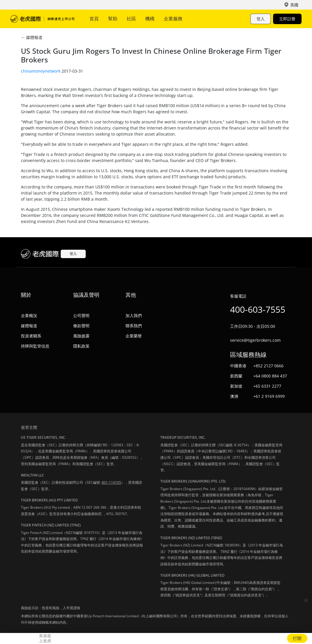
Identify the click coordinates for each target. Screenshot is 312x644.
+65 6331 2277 (267, 386)
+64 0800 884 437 (270, 376)
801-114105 (111, 482)
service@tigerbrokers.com (255, 340)
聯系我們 (134, 326)
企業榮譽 (134, 336)
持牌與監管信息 (35, 346)
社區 (131, 19)
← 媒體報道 (32, 37)
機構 (150, 19)
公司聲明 (81, 315)
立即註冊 (287, 19)
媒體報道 (29, 326)
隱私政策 (81, 346)
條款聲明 (81, 326)
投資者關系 (31, 336)
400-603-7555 (258, 309)
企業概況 (29, 315)
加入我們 (134, 315)
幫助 (113, 19)
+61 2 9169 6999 (269, 396)
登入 (261, 19)
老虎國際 (42, 19)
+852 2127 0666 (268, 366)
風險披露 (81, 336)
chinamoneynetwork (41, 71)
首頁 (94, 19)
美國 (294, 5)
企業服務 (173, 19)
